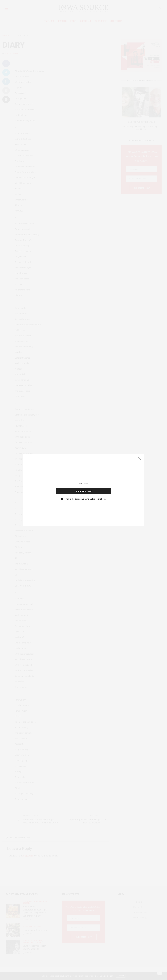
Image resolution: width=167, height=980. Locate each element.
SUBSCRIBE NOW (83, 491)
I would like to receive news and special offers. (85, 499)
